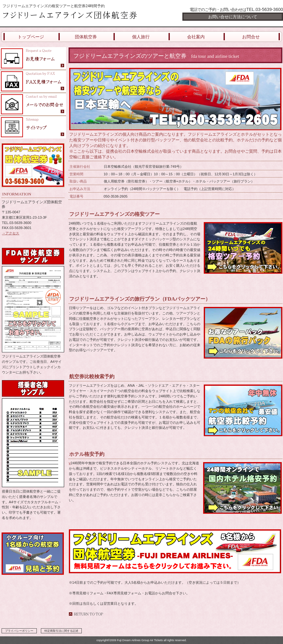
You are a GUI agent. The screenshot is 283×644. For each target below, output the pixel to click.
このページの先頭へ (86, 614)
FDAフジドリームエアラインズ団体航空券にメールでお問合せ (33, 104)
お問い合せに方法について (233, 17)
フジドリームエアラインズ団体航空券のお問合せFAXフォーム (33, 82)
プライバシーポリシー (19, 631)
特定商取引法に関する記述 (61, 631)
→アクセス (11, 233)
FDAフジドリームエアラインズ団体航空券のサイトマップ (33, 127)
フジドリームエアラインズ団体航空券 (75, 16)
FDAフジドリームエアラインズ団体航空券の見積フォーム (33, 59)
